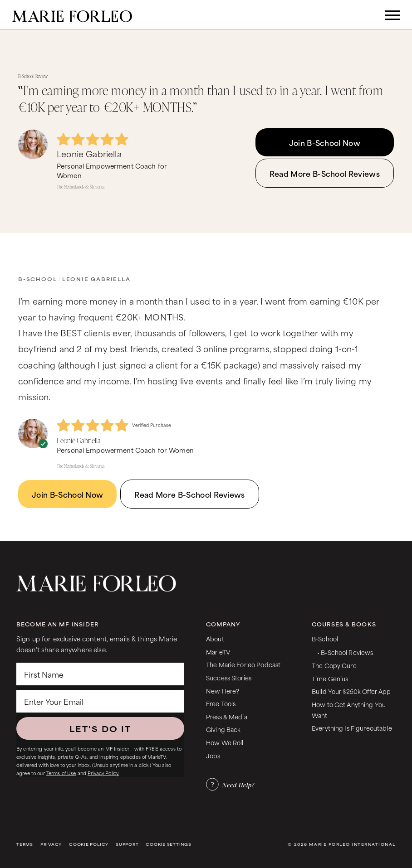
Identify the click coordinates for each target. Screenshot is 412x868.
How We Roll (225, 742)
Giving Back (223, 729)
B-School (37, 279)
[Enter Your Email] (100, 701)
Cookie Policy (89, 844)
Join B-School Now (325, 142)
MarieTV (218, 652)
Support (127, 844)
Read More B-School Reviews (325, 173)
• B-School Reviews (345, 652)
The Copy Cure (334, 665)
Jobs (213, 755)
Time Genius (330, 678)
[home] (72, 15)
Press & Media (227, 716)
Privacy (51, 844)
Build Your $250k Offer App (351, 691)
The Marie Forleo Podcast (243, 664)
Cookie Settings (168, 844)
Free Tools (221, 703)
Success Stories (229, 677)
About (215, 638)
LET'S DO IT (100, 728)
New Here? (223, 691)
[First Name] (100, 674)
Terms (25, 844)
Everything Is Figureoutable (352, 728)
